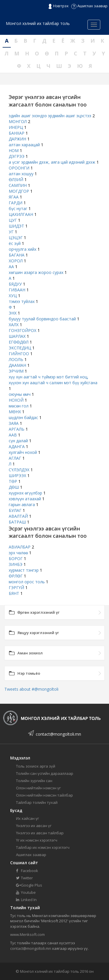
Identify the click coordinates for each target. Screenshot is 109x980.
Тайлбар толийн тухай (37, 802)
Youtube (26, 892)
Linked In (26, 900)
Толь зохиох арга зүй (36, 766)
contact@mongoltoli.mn (58, 734)
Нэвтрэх (58, 6)
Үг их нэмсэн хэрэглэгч (37, 840)
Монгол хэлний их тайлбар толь (38, 23)
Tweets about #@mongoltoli (31, 689)
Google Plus (29, 885)
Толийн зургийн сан (34, 781)
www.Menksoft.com (27, 934)
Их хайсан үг (27, 818)
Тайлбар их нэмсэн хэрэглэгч (43, 847)
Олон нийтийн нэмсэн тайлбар (44, 795)
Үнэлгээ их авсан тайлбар (40, 833)
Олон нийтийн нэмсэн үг (38, 788)
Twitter (24, 878)
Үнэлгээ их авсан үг (34, 826)
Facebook (27, 871)
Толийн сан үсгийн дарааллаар (45, 773)
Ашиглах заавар (89, 6)
